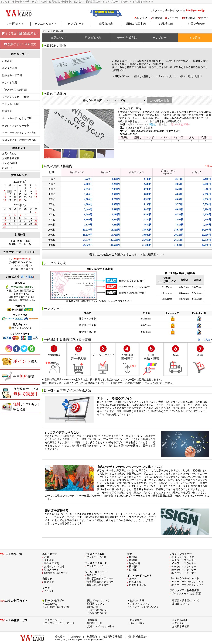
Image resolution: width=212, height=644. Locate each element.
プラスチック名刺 (96, 557)
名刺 (47, 557)
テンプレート (76, 24)
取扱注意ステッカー (98, 585)
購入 (19, 361)
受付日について (96, 604)
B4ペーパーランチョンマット (187, 585)
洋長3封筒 (134, 563)
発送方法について (97, 610)
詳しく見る (27, 277)
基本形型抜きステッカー (100, 578)
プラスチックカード (98, 566)
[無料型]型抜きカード (56, 573)
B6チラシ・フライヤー (184, 573)
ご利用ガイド (16, 24)
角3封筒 (133, 560)
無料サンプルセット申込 (101, 626)
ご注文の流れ (52, 604)
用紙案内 (92, 620)
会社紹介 (60, 637)
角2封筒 (133, 557)
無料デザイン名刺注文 (20, 44)
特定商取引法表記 (112, 637)
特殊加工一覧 (95, 623)
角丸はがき (135, 582)
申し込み (21, 406)
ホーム (47, 31)
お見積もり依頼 (11, 158)
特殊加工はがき (138, 585)
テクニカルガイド (46, 24)
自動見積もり (29, 34)
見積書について (181, 604)
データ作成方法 (127, 38)
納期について (95, 607)
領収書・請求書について (186, 601)
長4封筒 (133, 570)
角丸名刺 (49, 560)
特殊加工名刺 (52, 563)
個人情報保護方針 (138, 637)
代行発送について (97, 613)
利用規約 (92, 637)
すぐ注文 (9, 34)
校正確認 (189, 18)
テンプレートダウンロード (60, 623)
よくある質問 (9, 163)
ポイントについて (139, 604)
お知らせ (7, 168)
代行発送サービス (20, 393)
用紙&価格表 (93, 38)
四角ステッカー (95, 575)
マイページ (172, 18)
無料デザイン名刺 (54, 567)
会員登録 (156, 18)
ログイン (141, 18)
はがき (133, 579)
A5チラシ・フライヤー (184, 563)
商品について (59, 38)
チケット (49, 591)
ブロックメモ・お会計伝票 (186, 593)
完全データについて (98, 601)
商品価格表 (106, 24)
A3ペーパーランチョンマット (188, 582)
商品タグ (49, 582)
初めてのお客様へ (55, 601)
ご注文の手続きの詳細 (57, 607)
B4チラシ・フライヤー (184, 567)
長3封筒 (133, 567)
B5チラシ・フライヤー (184, 570)
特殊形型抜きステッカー (100, 582)
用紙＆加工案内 (136, 24)
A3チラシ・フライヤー (184, 557)
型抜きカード (52, 570)
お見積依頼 (166, 24)
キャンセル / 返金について (144, 607)
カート (203, 18)
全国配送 (18, 376)
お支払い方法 (137, 601)
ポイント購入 (137, 623)
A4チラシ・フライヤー (184, 560)
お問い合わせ (196, 24)
